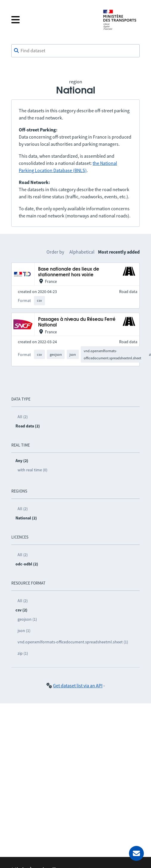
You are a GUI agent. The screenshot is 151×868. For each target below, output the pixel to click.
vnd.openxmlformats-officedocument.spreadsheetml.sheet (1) (73, 642)
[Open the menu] (52, 20)
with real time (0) (32, 470)
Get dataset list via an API (78, 685)
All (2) (23, 417)
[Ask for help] (136, 853)
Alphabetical (82, 252)
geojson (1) (27, 619)
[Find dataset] (75, 51)
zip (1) (23, 653)
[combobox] (75, 51)
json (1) (24, 631)
